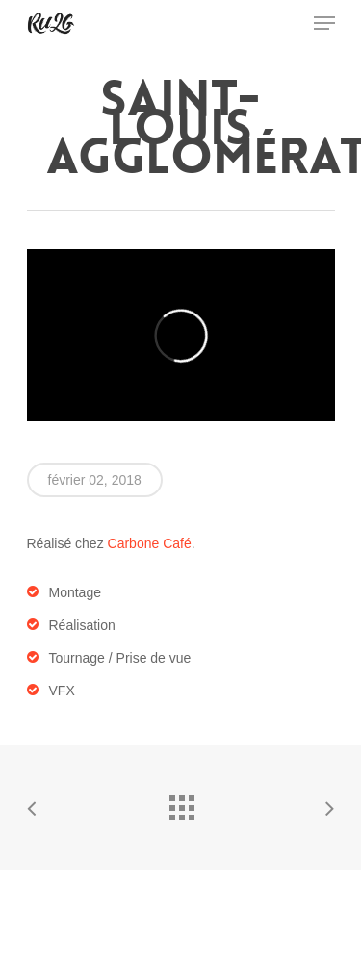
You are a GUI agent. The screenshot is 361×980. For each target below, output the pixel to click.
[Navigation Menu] (324, 23)
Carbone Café (150, 543)
